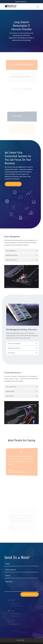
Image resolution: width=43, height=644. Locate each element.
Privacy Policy (21, 640)
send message (30, 594)
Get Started (13, 184)
